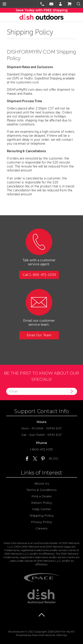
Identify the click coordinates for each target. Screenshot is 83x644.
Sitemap (62, 635)
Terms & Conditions (41, 490)
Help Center (41, 509)
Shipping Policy (41, 515)
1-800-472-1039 (41, 449)
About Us (42, 483)
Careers (41, 528)
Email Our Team (39, 335)
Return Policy (42, 503)
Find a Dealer (42, 496)
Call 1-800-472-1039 (39, 275)
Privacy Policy (41, 522)
